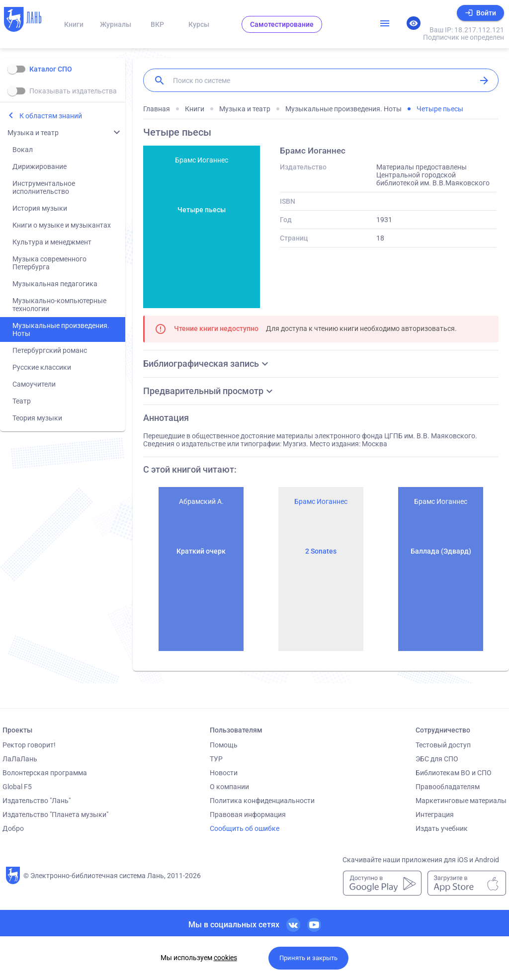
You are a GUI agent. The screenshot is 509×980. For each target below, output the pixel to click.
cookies (225, 958)
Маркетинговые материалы (461, 801)
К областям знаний (51, 116)
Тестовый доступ (443, 745)
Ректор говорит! (29, 745)
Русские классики (42, 367)
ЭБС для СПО (437, 759)
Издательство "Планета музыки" (55, 815)
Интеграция (435, 815)
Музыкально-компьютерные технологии (59, 305)
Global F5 (17, 787)
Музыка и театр (33, 133)
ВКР (157, 24)
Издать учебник (442, 828)
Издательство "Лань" (37, 801)
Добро (13, 828)
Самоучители (34, 384)
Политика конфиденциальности (262, 801)
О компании (229, 787)
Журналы (116, 24)
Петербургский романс (50, 350)
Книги (74, 24)
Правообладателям (448, 787)
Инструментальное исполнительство (44, 187)
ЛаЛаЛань (20, 759)
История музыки (40, 208)
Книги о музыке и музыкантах (62, 225)
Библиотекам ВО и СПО (454, 773)
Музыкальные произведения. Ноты (61, 329)
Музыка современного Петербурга (49, 263)
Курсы (199, 24)
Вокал (23, 150)
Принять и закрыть (308, 958)
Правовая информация (248, 815)
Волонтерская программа (45, 773)
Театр (22, 401)
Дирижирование (40, 166)
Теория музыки (37, 418)
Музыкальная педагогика (55, 284)
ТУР (216, 759)
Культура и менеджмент (52, 242)
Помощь (224, 745)
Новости (224, 773)
